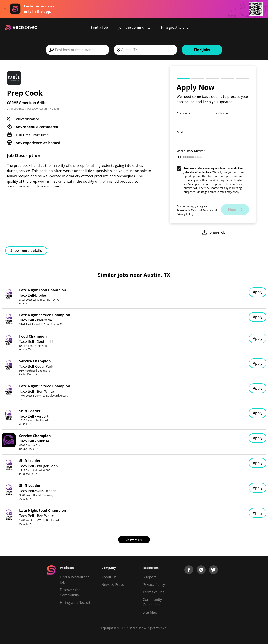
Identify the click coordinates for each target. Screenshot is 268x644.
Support (149, 577)
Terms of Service (201, 210)
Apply (258, 292)
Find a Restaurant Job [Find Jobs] (75, 580)
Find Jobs (202, 50)
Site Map (150, 612)
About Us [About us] (109, 577)
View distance (27, 119)
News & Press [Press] (112, 585)
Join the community (135, 27)
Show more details (26, 251)
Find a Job (99, 27)
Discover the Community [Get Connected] (70, 592)
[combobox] (77, 50)
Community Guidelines (152, 602)
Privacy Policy (185, 214)
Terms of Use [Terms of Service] (154, 592)
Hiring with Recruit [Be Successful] (75, 603)
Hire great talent (174, 27)
